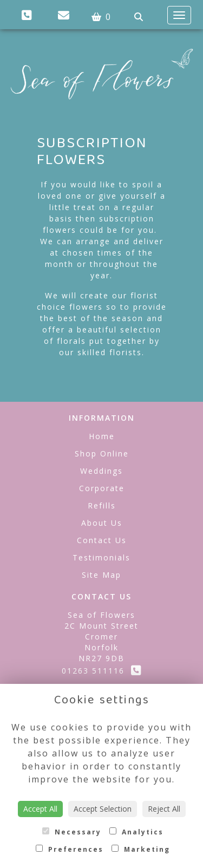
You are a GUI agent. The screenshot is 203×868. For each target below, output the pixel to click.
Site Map (101, 575)
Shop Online (102, 453)
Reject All (164, 809)
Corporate (102, 488)
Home (102, 436)
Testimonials (101, 557)
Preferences (70, 849)
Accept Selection (103, 809)
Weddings (101, 471)
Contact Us (102, 540)
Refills (102, 505)
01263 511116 (102, 671)
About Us (102, 523)
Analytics (136, 832)
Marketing (141, 849)
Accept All (40, 809)
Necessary (72, 832)
